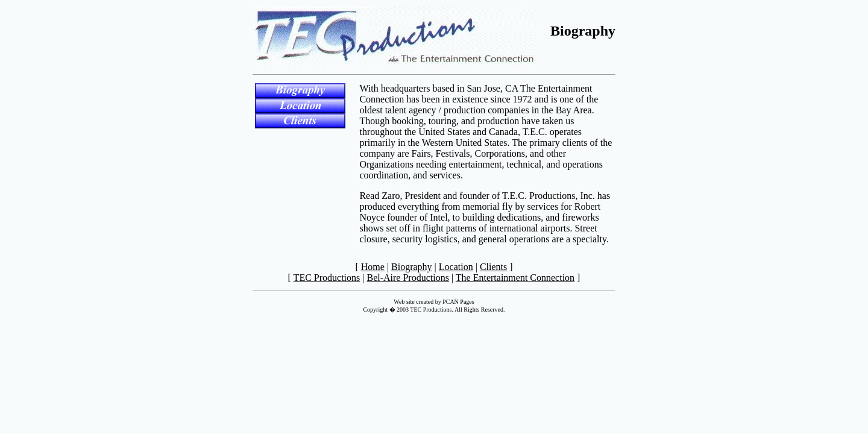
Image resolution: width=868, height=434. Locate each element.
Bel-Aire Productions (407, 278)
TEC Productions (327, 278)
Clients (493, 267)
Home (373, 267)
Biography (412, 267)
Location (456, 267)
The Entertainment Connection (515, 278)
